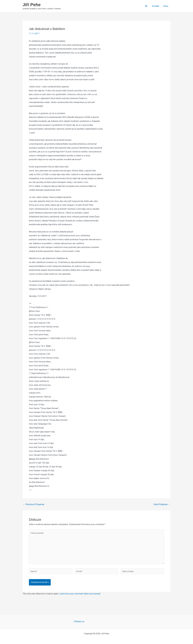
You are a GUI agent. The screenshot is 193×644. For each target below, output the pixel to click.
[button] (146, 6)
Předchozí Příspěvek (34, 504)
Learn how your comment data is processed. (80, 594)
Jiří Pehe (32, 5)
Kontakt (156, 6)
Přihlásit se (79, 621)
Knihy (166, 6)
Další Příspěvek (162, 504)
